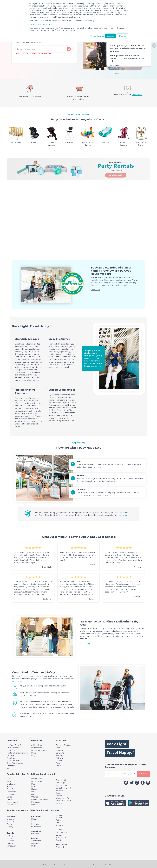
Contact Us (12, 766)
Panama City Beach (40, 799)
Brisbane (10, 819)
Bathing (59, 758)
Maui (33, 784)
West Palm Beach (64, 801)
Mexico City (61, 838)
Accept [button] (111, 36)
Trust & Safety (13, 748)
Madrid (59, 818)
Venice (59, 823)
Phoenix (35, 805)
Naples (34, 789)
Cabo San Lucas (63, 832)
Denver (10, 799)
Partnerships (37, 748)
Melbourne (11, 822)
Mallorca (59, 825)
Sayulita (59, 840)
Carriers (59, 761)
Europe (35, 838)
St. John (35, 822)
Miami (34, 787)
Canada (10, 833)
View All (59, 803)
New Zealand (62, 845)
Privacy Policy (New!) (73, 864)
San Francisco (62, 785)
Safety (59, 766)
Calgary (10, 836)
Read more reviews (93, 366)
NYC (33, 792)
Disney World (12, 802)
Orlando (35, 797)
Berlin (34, 846)
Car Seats (60, 753)
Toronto (10, 843)
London (59, 815)
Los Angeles (37, 781)
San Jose (35, 834)
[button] (154, 46)
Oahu (34, 794)
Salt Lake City (62, 780)
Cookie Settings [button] (97, 36)
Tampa (59, 796)
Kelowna (10, 838)
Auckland (60, 847)
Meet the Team (13, 761)
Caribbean (36, 816)
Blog (33, 755)
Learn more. (116, 66)
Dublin (59, 820)
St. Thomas (36, 827)
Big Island (11, 784)
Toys (58, 763)
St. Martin (35, 824)
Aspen (9, 781)
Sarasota (59, 790)
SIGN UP (144, 774)
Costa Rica (36, 831)
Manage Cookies (117, 864)
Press (34, 753)
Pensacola (36, 802)
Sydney (10, 827)
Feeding (59, 755)
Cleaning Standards (64, 745)
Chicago (10, 794)
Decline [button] (122, 36)
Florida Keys (36, 779)
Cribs (58, 748)
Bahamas (35, 819)
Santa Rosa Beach (64, 788)
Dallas (9, 797)
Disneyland (11, 805)
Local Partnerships (39, 750)
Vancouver (11, 846)
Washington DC (63, 798)
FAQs (9, 768)
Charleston (11, 792)
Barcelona (36, 843)
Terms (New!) (105, 864)
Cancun (59, 835)
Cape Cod (11, 789)
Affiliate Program (39, 745)
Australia (11, 816)
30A (8, 779)
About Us (11, 758)
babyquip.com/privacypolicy (40, 24)
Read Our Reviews (15, 763)
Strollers (59, 750)
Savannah (60, 793)
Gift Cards (11, 750)
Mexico (59, 830)
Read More (96, 290)
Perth (9, 824)
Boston (10, 787)
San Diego (60, 783)
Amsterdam (36, 841)
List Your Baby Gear (15, 745)
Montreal (11, 841)
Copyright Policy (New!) (91, 864)
